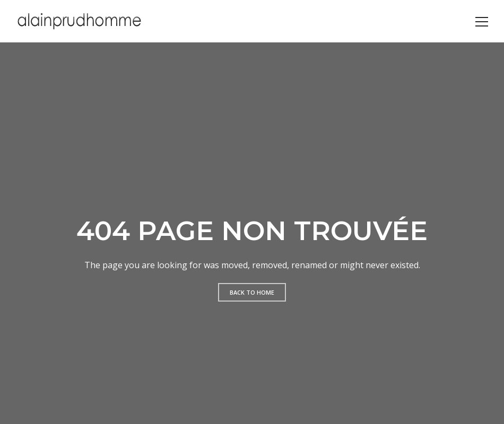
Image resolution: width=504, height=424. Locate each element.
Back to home (252, 292)
